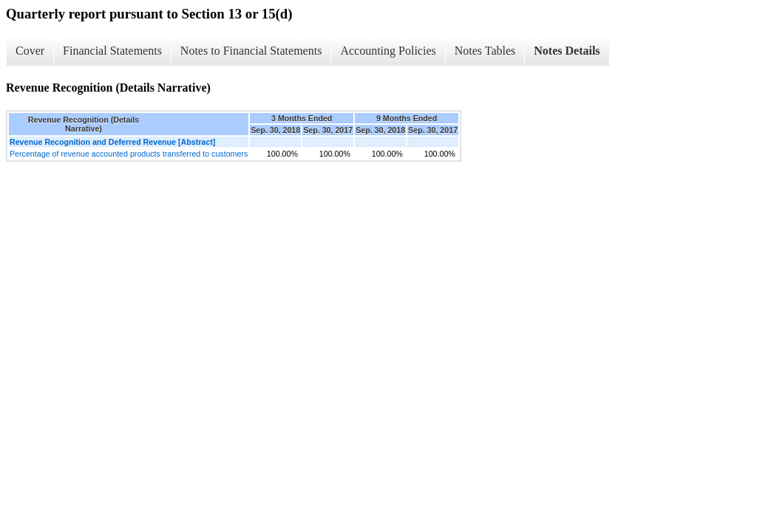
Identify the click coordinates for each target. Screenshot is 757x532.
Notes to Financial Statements (251, 51)
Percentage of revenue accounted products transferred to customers (129, 154)
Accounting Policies (388, 51)
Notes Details (567, 51)
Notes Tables (485, 51)
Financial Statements (112, 51)
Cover (30, 51)
